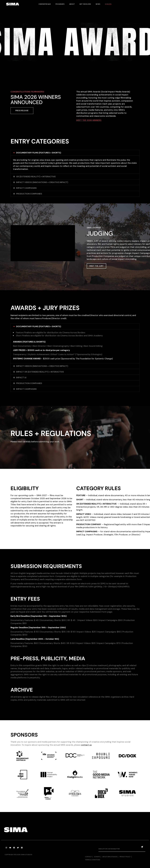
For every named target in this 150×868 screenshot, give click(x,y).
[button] (75, 153)
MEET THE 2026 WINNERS (89, 120)
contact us (86, 745)
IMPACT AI (21, 378)
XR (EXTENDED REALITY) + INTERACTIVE (36, 177)
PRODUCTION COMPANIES (29, 194)
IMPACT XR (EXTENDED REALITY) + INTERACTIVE (40, 372)
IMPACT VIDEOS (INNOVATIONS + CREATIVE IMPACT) (42, 182)
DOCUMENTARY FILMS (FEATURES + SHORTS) (39, 153)
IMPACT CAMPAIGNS (26, 188)
